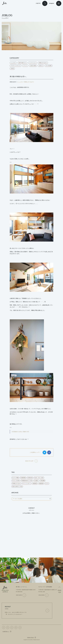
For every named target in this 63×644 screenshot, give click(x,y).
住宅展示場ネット (6, 632)
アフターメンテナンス (16, 66)
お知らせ (41, 66)
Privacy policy (31, 638)
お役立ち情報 (33, 66)
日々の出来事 (49, 66)
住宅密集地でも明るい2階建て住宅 (20, 432)
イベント (25, 66)
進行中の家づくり (22, 63)
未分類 (12, 69)
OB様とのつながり (43, 63)
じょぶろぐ (13, 63)
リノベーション (33, 63)
